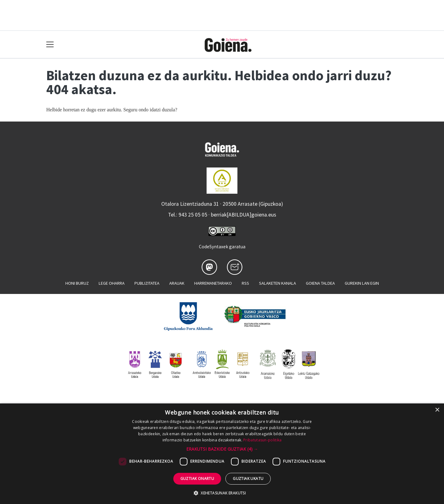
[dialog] (222, 454)
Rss (245, 283)
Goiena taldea (320, 283)
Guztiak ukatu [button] (248, 479)
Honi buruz (77, 283)
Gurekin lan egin (362, 283)
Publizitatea (147, 283)
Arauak (177, 283)
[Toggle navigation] (50, 45)
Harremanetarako (213, 283)
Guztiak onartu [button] (197, 479)
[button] (222, 449)
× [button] (437, 410)
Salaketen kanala (277, 283)
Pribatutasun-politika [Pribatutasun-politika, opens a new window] (262, 440)
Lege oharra (112, 283)
